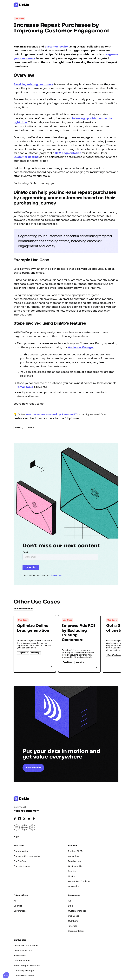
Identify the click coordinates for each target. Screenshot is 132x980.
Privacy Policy (57, 575)
